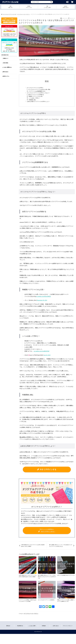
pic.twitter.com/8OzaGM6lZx (43, 296)
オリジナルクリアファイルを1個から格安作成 (11, 2)
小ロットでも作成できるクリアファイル (66, 575)
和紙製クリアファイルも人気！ (36, 96)
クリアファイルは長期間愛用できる (37, 91)
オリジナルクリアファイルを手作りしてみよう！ (38, 93)
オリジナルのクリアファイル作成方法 (46, 600)
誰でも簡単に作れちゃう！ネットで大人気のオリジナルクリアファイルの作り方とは (61, 545)
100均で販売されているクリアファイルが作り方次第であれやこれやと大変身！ (33, 545)
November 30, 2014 (42, 300)
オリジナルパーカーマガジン (24, 14)
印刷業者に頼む (32, 100)
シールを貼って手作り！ (34, 98)
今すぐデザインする (47, 469)
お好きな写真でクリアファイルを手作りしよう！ (38, 101)
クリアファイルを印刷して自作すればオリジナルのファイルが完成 (28, 601)
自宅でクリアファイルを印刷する (36, 95)
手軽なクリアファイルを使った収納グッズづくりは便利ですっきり (66, 601)
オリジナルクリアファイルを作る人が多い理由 (39, 89)
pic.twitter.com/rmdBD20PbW (41, 351)
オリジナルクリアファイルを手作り (35, 88)
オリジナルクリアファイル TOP (10, 14)
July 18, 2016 (47, 355)
